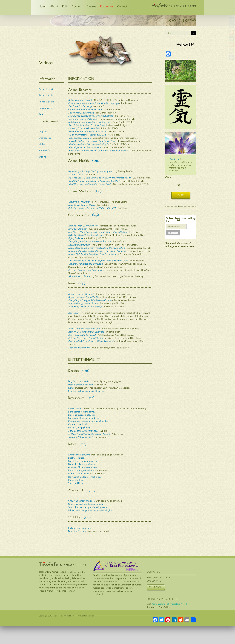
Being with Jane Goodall (80, 100)
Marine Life (44, 150)
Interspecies (45, 138)
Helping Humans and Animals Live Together (90, 122)
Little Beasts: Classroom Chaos (83, 428)
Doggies (43, 132)
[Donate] (156, 583)
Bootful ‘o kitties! (76, 455)
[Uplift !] (180, 195)
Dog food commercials (79, 379)
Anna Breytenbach (78, 228)
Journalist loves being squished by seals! (88, 503)
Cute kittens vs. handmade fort (83, 458)
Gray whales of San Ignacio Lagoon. (86, 500)
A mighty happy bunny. (80, 425)
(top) (94, 160)
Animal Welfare (46, 102)
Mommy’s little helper (79, 470)
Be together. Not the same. (81, 409)
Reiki (41, 114)
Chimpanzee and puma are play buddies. (88, 418)
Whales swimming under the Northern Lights (90, 507)
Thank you (174, 159)
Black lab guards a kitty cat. (82, 412)
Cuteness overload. (78, 422)
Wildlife (42, 157)
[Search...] (178, 33)
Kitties (42, 144)
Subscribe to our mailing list (181, 220)
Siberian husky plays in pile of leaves (86, 389)
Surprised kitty (75, 480)
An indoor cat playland (79, 452)
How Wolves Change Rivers (82, 204)
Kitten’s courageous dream (82, 467)
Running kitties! (76, 477)
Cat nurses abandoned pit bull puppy (86, 110)
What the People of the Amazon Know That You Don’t (94, 180)
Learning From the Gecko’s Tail (83, 128)
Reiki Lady (73, 311)
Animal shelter (75, 406)
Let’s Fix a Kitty (76, 174)
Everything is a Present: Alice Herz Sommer (90, 240)
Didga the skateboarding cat (82, 461)
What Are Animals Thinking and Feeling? (88, 144)
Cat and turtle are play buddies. (84, 415)
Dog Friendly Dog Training (81, 113)
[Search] (194, 33)
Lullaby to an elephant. (79, 524)
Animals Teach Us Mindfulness (83, 224)
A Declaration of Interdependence (85, 234)
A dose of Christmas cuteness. (83, 464)
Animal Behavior (47, 89)
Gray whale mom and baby (82, 497)
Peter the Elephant (77, 527)
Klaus (71, 385)
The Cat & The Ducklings (80, 106)
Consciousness (46, 108)
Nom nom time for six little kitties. (84, 474)
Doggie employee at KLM (81, 382)
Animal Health (46, 95)
